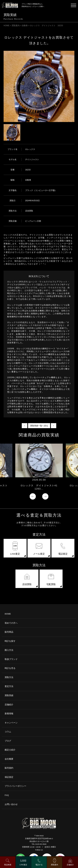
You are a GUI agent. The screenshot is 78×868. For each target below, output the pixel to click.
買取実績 (9, 696)
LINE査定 (15, 548)
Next (45, 496)
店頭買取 (27, 579)
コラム (8, 732)
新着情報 (9, 714)
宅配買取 (51, 579)
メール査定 (39, 548)
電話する (39, 865)
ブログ (8, 741)
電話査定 (63, 548)
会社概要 (9, 759)
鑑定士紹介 (10, 750)
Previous (33, 496)
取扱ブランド (11, 659)
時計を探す (10, 641)
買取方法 (9, 677)
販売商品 (9, 632)
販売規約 (9, 768)
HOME (8, 614)
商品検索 (8, 865)
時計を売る (10, 668)
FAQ (7, 795)
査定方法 (9, 686)
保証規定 (9, 777)
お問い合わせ (11, 804)
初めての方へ (11, 623)
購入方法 (9, 650)
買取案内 (54, 865)
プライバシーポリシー (15, 786)
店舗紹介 (9, 705)
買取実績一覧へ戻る (39, 426)
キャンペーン (11, 723)
